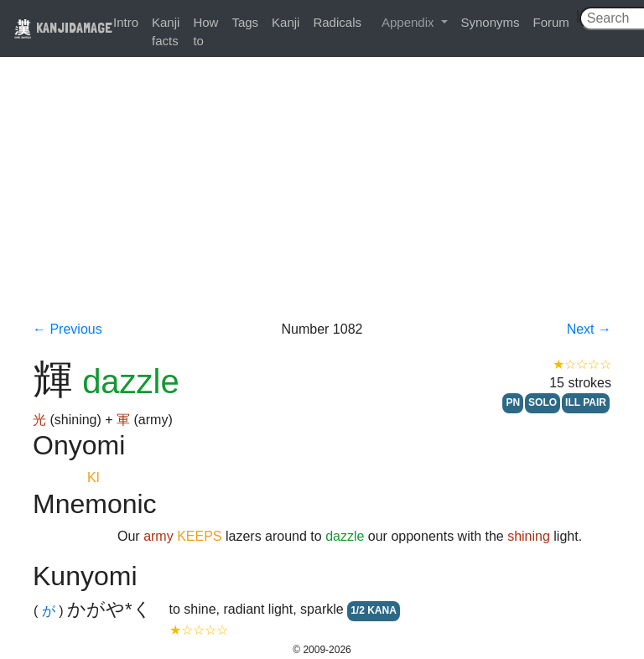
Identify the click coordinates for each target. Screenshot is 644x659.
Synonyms (491, 22)
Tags (245, 22)
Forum (551, 22)
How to (205, 31)
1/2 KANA (374, 610)
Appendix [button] (410, 22)
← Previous (68, 329)
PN (513, 402)
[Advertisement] (322, 195)
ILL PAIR (586, 402)
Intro (126, 22)
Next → (589, 329)
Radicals (337, 22)
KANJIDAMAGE (63, 27)
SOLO (543, 402)
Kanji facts (166, 31)
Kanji (286, 22)
